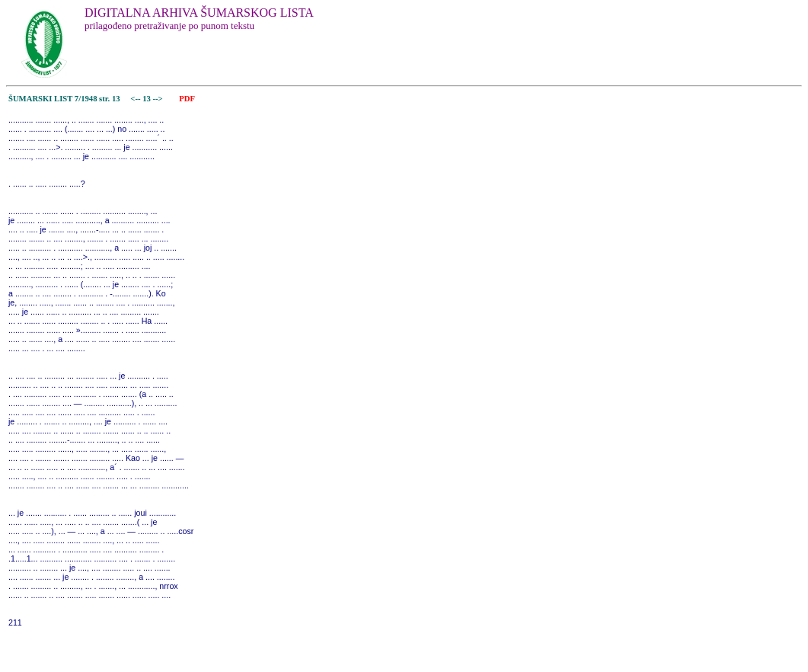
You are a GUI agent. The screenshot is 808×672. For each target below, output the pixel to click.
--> (159, 99)
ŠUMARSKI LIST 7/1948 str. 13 (64, 99)
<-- (136, 99)
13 (147, 99)
